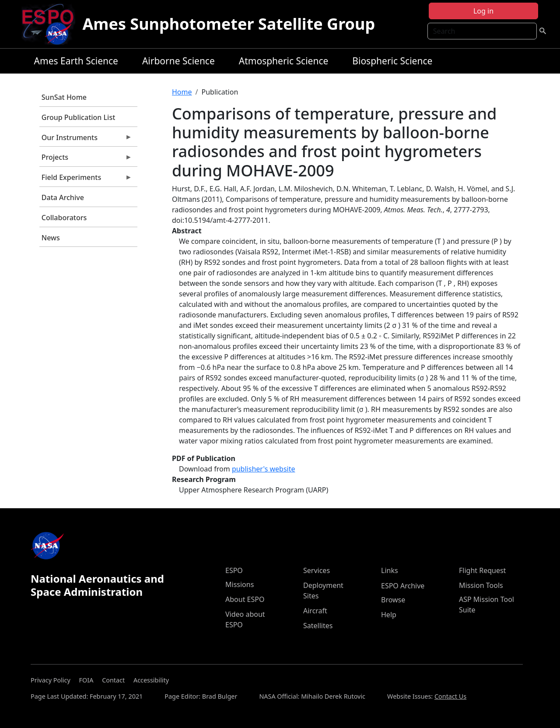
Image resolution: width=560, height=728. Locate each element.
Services (317, 570)
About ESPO (245, 599)
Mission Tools (481, 585)
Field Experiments (86, 179)
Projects (86, 159)
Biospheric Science (392, 61)
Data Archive (63, 197)
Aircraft (315, 611)
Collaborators (64, 218)
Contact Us (450, 696)
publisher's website (264, 469)
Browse (393, 600)
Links (390, 570)
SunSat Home (64, 97)
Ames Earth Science (76, 61)
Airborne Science (178, 61)
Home (182, 92)
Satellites (318, 626)
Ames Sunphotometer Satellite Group (229, 24)
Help (389, 615)
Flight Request (482, 570)
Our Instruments (86, 140)
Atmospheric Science (284, 61)
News (51, 238)
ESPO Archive (403, 586)
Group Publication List (79, 117)
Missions (240, 584)
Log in (483, 11)
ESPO (234, 570)
